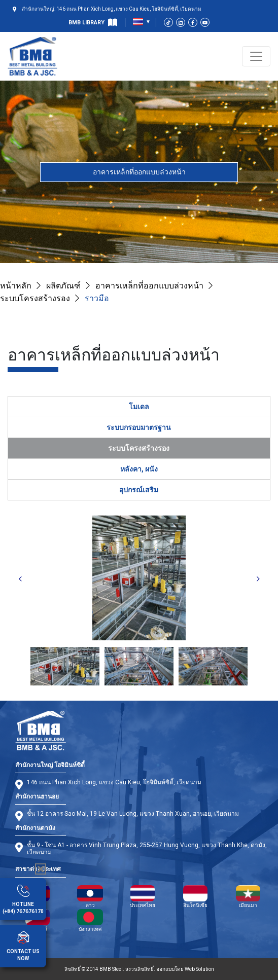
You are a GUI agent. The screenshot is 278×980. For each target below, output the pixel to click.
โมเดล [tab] (139, 407)
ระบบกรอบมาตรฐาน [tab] (139, 427)
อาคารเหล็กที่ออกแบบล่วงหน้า (139, 172)
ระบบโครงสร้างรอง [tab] (139, 448)
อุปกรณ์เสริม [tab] (139, 490)
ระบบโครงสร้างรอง (35, 298)
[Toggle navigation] (256, 56)
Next (258, 579)
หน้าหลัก (16, 286)
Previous (21, 579)
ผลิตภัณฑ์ (63, 286)
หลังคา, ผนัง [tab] (139, 469)
